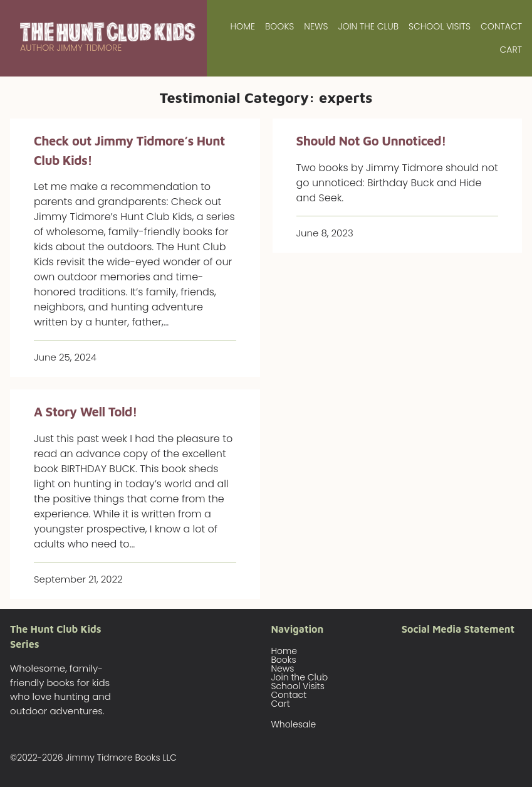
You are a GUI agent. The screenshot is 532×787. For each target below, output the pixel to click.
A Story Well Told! (86, 411)
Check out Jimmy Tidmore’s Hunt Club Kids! (129, 150)
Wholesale (294, 724)
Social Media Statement (458, 629)
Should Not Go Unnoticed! (371, 140)
